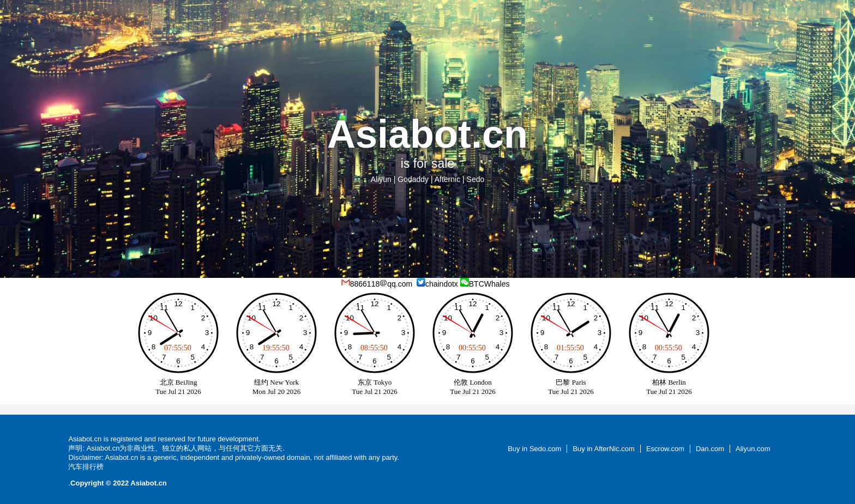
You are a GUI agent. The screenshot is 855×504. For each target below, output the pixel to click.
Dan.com (710, 449)
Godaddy (413, 179)
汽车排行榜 (86, 467)
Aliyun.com (753, 449)
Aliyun (381, 179)
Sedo (476, 179)
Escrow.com (665, 449)
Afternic (447, 179)
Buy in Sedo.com (534, 449)
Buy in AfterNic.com (603, 449)
